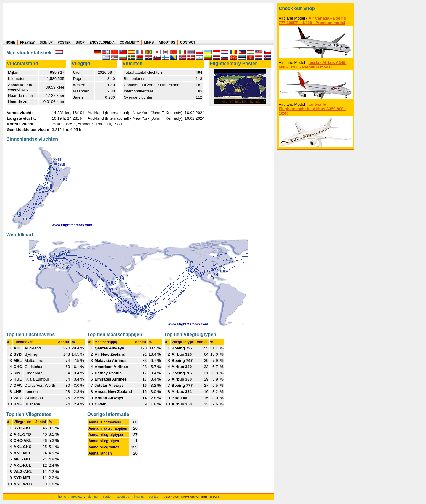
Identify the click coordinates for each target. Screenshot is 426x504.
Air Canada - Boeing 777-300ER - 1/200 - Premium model (312, 20)
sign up (93, 497)
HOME (10, 42)
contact (154, 497)
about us (123, 497)
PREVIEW (27, 42)
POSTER (64, 42)
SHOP (80, 42)
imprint (139, 497)
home (62, 497)
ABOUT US (167, 42)
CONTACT (188, 42)
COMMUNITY (130, 42)
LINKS (149, 42)
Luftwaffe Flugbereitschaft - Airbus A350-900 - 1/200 (312, 109)
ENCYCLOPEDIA (102, 42)
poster (107, 497)
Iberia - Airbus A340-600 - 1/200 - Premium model (313, 65)
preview (77, 497)
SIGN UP (46, 42)
